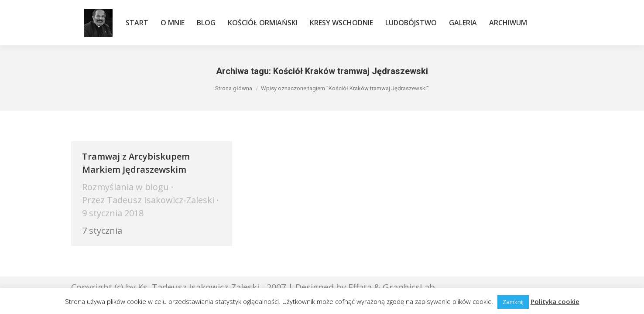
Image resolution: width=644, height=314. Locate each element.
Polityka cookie (555, 301)
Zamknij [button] (513, 302)
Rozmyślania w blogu (125, 187)
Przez (148, 200)
